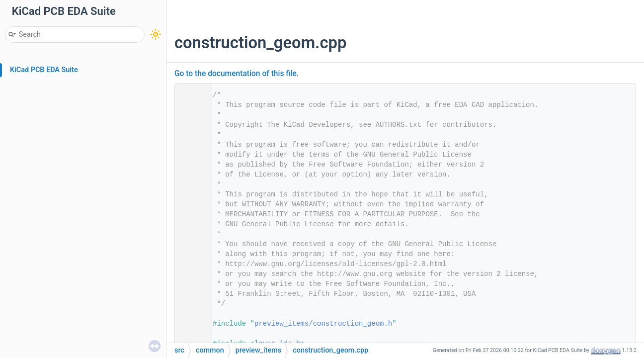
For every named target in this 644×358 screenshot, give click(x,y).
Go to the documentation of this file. (237, 74)
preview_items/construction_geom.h (323, 324)
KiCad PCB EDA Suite (44, 70)
